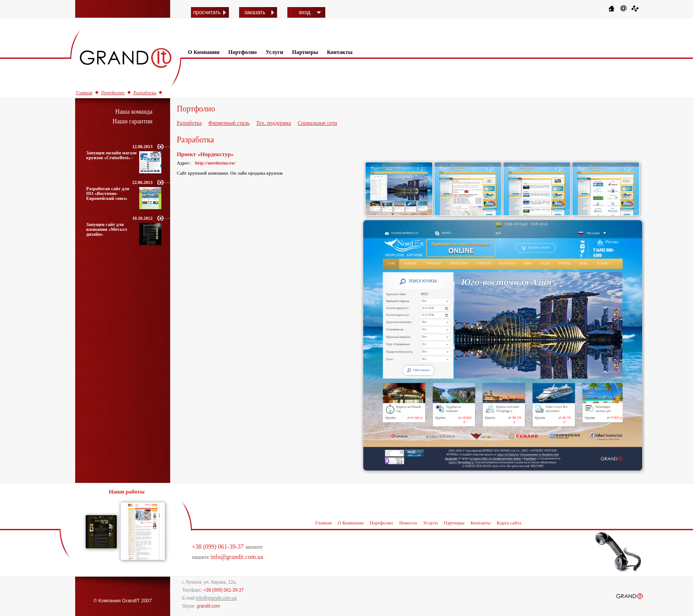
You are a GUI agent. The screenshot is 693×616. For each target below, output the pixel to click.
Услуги (274, 52)
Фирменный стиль (229, 123)
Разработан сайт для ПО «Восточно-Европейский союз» (108, 193)
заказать (255, 12)
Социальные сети (318, 123)
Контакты (340, 52)
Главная (84, 92)
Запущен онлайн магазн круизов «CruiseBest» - (111, 155)
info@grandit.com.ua (237, 557)
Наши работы (127, 492)
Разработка (145, 92)
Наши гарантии (132, 121)
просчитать (207, 12)
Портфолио (242, 52)
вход (305, 12)
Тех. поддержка (274, 123)
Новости (408, 523)
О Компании (204, 52)
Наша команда (134, 112)
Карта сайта (509, 523)
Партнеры (305, 52)
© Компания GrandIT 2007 (122, 601)
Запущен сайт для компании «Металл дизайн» (107, 229)
